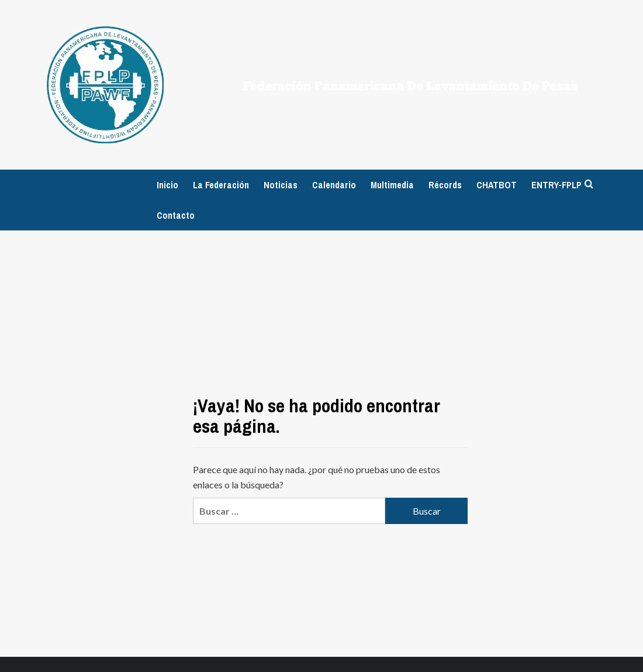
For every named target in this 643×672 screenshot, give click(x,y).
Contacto (176, 215)
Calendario (334, 185)
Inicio (167, 185)
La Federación (221, 185)
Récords (445, 185)
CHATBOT (497, 185)
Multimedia (392, 185)
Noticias (281, 185)
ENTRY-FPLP (556, 185)
